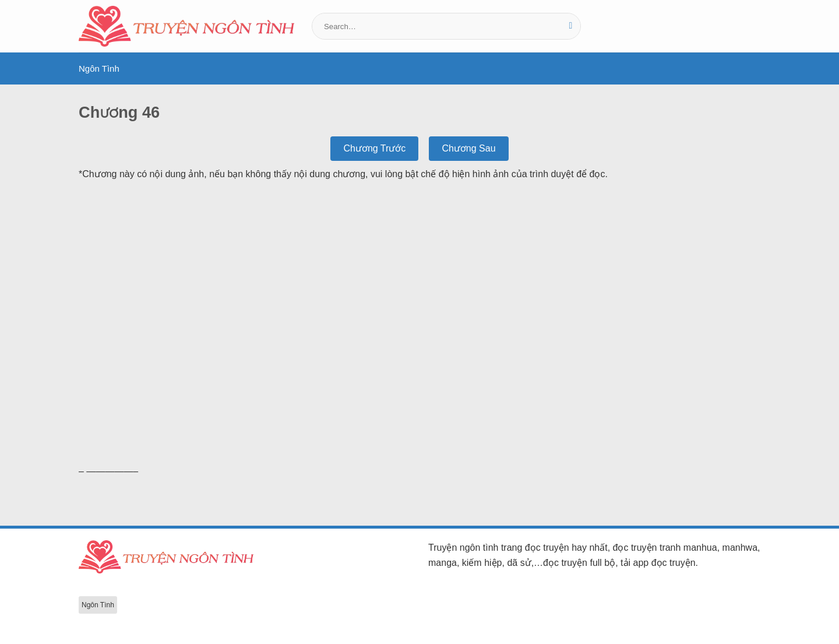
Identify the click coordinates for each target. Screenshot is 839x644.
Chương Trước (374, 148)
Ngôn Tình (99, 68)
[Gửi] (571, 26)
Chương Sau (468, 148)
